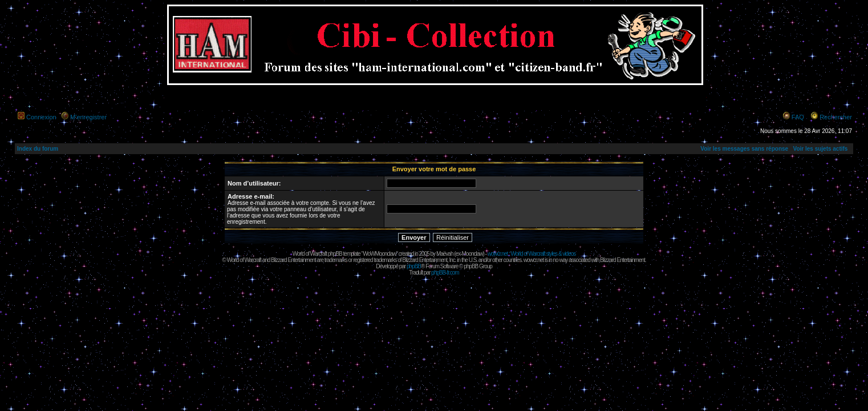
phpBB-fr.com (445, 273)
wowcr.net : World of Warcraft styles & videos (532, 254)
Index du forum (38, 149)
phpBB (414, 266)
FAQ (798, 117)
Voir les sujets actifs (820, 149)
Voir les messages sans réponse (744, 149)
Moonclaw (472, 254)
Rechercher (836, 117)
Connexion (41, 117)
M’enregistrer (88, 117)
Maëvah (445, 254)
